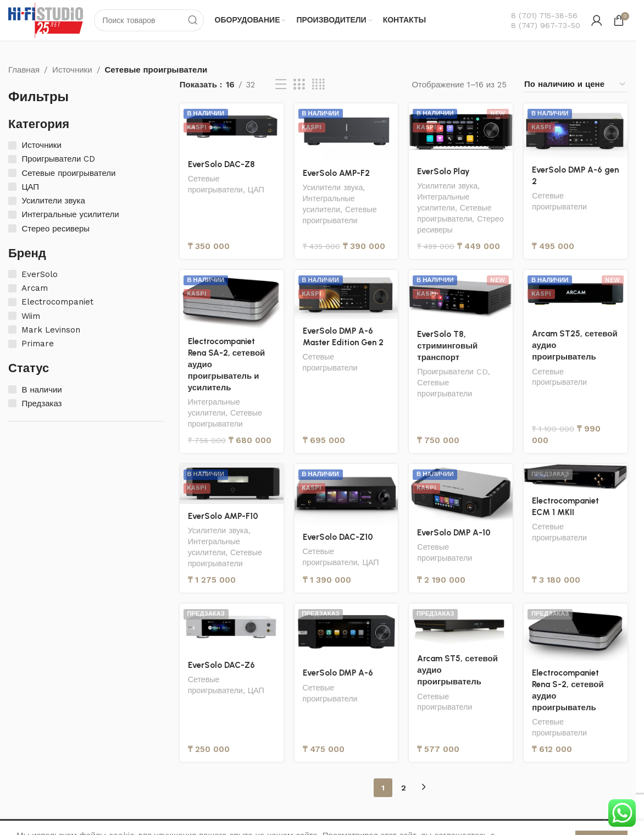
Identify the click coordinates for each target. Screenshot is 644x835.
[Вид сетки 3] (299, 85)
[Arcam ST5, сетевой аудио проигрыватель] (461, 625)
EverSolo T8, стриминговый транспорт (447, 346)
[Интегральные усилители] (12, 215)
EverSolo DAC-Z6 (222, 665)
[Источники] (12, 145)
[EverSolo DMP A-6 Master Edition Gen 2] (346, 294)
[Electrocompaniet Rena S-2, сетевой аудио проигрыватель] (576, 632)
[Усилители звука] (12, 201)
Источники (72, 70)
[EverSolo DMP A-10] (461, 492)
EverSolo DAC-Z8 (222, 164)
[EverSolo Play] (461, 131)
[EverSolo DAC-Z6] (232, 628)
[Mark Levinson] (12, 330)
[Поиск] (149, 20)
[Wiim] (12, 316)
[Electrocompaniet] (12, 302)
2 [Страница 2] (404, 788)
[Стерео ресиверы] (12, 228)
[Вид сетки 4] (318, 85)
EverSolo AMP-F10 (223, 516)
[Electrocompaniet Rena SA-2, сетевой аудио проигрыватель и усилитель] (232, 300)
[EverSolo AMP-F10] (232, 484)
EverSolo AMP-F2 (336, 173)
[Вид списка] (281, 85)
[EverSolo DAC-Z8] (232, 128)
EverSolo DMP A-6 (338, 673)
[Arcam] (12, 288)
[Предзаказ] (12, 403)
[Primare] (12, 344)
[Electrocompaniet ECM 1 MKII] (576, 476)
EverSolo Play (443, 172)
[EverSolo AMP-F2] (346, 132)
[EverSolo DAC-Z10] (346, 494)
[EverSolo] (12, 274)
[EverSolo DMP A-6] (346, 632)
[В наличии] (12, 389)
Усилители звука (333, 187)
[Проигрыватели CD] (12, 159)
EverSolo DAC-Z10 (338, 537)
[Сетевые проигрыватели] (12, 173)
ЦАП (256, 190)
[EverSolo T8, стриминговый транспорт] (461, 296)
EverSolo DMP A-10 (454, 533)
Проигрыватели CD (453, 372)
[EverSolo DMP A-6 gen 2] (576, 131)
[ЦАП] (12, 187)
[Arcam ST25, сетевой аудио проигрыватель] (576, 296)
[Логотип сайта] (46, 20)
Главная (24, 70)
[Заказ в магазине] (575, 84)
